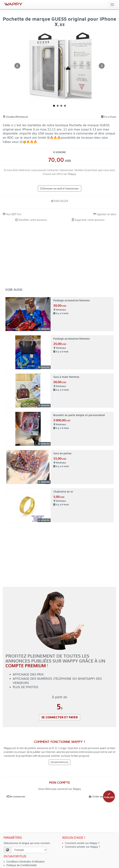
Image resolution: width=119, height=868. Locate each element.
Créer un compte (101, 796)
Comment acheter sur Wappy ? (83, 847)
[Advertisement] (59, 254)
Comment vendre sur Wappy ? (82, 843)
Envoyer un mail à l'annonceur (59, 188)
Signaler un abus (105, 214)
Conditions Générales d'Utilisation (26, 862)
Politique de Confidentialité (22, 865)
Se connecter (16, 796)
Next (102, 66)
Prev (17, 66)
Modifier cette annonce (31, 220)
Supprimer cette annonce (88, 220)
